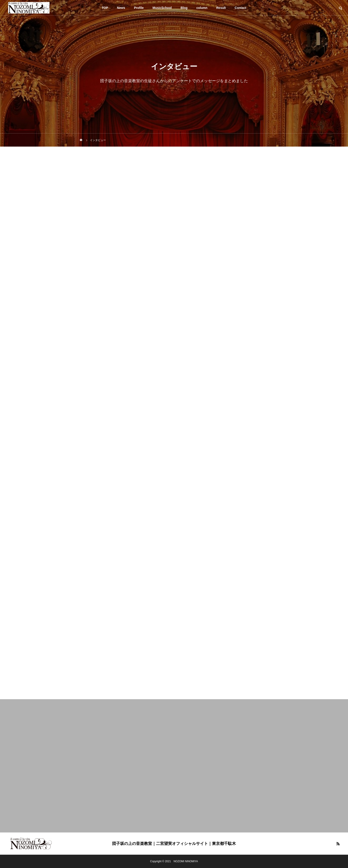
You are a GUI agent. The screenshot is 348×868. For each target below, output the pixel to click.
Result (221, 8)
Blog (184, 8)
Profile (139, 8)
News (121, 8)
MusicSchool (162, 8)
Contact (240, 8)
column (202, 8)
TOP (105, 8)
